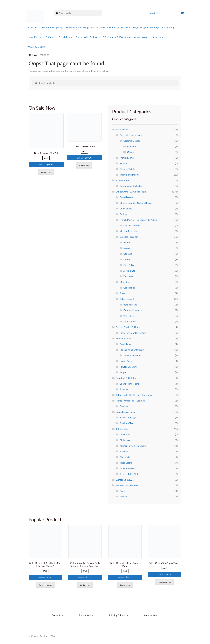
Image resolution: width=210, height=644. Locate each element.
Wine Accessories (132, 355)
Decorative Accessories (131, 135)
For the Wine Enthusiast (88, 37)
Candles (124, 406)
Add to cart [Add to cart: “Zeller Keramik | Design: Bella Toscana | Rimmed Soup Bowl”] (85, 585)
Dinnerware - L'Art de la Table (131, 192)
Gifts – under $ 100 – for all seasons (121, 37)
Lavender (132, 146)
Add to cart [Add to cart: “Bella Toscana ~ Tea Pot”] (46, 172)
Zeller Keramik (127, 299)
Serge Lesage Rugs (125, 412)
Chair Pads (125, 434)
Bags (122, 491)
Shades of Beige (128, 417)
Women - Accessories (127, 485)
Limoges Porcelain (129, 237)
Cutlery (123, 214)
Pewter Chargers (128, 367)
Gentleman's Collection (131, 186)
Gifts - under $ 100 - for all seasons (134, 395)
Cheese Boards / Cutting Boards (136, 203)
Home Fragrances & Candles (42, 37)
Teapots (124, 372)
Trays (122, 293)
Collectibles (129, 288)
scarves (123, 496)
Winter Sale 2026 (36, 47)
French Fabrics (127, 158)
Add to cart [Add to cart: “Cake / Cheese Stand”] (84, 166)
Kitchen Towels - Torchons (133, 446)
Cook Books (126, 209)
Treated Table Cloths (130, 474)
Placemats (125, 457)
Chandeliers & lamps (130, 384)
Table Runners (127, 468)
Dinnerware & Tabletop (77, 27)
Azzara (127, 248)
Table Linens (124, 27)
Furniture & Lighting (52, 27)
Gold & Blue (129, 265)
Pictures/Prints (127, 169)
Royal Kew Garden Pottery (133, 333)
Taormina (128, 276)
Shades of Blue (127, 423)
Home (35, 55)
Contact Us (57, 615)
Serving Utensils (132, 225)
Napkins (124, 451)
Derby (127, 259)
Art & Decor (34, 27)
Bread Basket (126, 197)
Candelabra (125, 344)
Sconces (124, 389)
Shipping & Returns (118, 615)
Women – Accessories (153, 37)
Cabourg (128, 254)
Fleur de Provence (133, 310)
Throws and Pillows (129, 175)
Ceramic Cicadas (132, 141)
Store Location (151, 615)
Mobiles (124, 163)
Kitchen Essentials (129, 231)
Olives (130, 152)
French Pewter (66, 37)
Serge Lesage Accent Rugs (146, 27)
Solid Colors (129, 321)
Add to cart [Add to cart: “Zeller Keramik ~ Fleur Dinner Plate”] (125, 585)
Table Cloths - (127, 463)
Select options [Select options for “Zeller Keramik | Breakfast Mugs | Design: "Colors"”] (45, 585)
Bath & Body (168, 27)
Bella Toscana (130, 305)
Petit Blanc (129, 316)
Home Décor (126, 361)
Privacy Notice (86, 615)
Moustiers (125, 282)
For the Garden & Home (103, 27)
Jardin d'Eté (129, 271)
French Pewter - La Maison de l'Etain (138, 220)
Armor (127, 242)
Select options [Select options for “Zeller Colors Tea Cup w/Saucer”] (165, 582)
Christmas (125, 440)
